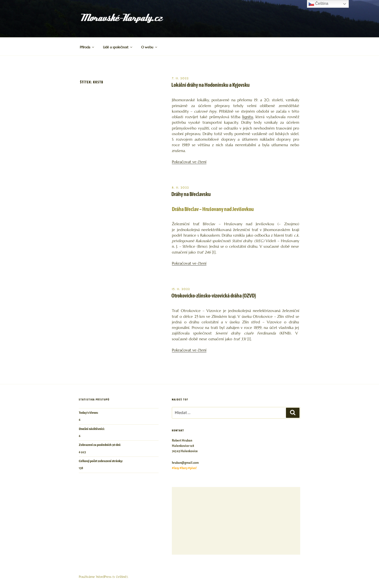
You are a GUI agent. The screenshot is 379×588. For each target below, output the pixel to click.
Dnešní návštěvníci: (92, 429)
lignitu (248, 117)
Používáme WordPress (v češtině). (104, 577)
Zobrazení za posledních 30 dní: (100, 445)
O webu (149, 47)
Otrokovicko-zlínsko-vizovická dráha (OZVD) (214, 296)
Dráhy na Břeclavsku (191, 194)
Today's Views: (89, 413)
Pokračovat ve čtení (189, 162)
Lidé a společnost (118, 47)
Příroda (87, 47)
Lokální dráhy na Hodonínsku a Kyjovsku (211, 85)
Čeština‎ (318, 4)
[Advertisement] (236, 521)
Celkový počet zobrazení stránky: (101, 461)
